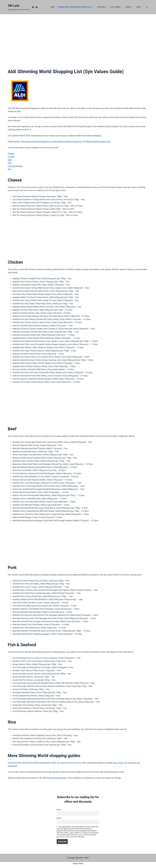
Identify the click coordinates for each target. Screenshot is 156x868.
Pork (10, 163)
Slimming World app (58, 778)
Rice (10, 169)
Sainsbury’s (13, 766)
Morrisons (132, 763)
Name (59, 810)
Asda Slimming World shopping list (67, 142)
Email (59, 818)
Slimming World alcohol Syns (98, 142)
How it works (117, 7)
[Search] (147, 7)
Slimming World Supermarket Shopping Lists (76, 7)
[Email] (36, 7)
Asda (121, 763)
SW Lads (14, 6)
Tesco (115, 763)
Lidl (125, 763)
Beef (10, 160)
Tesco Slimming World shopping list (36, 142)
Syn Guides (103, 7)
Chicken (11, 157)
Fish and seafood (15, 166)
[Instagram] (33, 7)
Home (53, 7)
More (140, 7)
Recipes (130, 7)
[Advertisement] (78, 44)
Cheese (11, 154)
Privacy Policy (78, 863)
